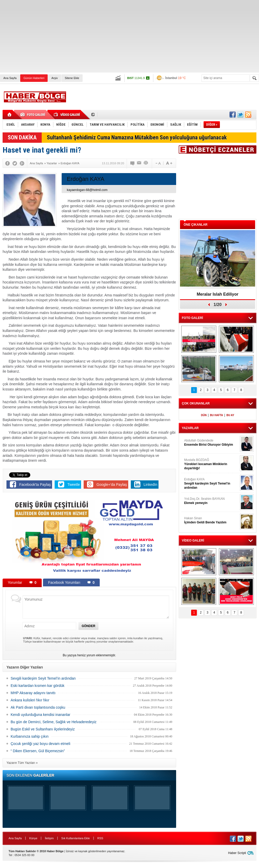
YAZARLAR (190, 428)
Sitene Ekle (72, 78)
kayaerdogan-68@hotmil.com (87, 190)
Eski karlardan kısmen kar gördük (38, 686)
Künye (33, 838)
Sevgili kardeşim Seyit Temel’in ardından (43, 678)
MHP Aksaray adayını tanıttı (33, 693)
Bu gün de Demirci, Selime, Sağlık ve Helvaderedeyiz (54, 722)
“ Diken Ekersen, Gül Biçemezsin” (38, 751)
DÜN (204, 415)
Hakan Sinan (211, 520)
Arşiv (54, 78)
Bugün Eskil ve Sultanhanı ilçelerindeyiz (43, 729)
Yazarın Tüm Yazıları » (22, 763)
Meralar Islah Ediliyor (218, 294)
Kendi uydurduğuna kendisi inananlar (40, 715)
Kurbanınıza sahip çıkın (30, 736)
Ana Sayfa (10, 78)
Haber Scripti (237, 853)
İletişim (49, 838)
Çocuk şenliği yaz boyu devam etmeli (40, 744)
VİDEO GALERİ (193, 540)
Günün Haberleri (34, 78)
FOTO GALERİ (192, 318)
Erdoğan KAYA (211, 484)
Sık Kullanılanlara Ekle (76, 838)
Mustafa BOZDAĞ (211, 464)
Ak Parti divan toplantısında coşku (38, 707)
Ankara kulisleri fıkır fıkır (30, 700)
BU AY (230, 415)
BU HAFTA (217, 415)
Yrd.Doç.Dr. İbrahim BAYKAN (211, 501)
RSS (100, 838)
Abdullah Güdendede (211, 443)
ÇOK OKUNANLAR (196, 403)
